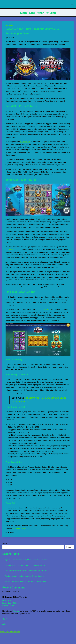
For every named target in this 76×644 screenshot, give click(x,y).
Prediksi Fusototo (9, 606)
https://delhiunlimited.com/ (10, 632)
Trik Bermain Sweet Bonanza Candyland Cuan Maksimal (26, 581)
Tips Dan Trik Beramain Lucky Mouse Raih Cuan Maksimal (27, 560)
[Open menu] (72, 4)
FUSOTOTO (7, 600)
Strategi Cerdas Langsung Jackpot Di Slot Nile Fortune (25, 565)
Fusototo (16, 611)
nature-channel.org (19, 528)
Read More (11, 533)
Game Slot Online (44, 310)
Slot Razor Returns (12, 249)
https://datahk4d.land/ (11, 603)
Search (5, 544)
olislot (5, 619)
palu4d (5, 624)
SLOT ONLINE (9, 25)
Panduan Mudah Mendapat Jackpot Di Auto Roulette (24, 576)
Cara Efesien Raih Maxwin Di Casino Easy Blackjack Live (26, 571)
